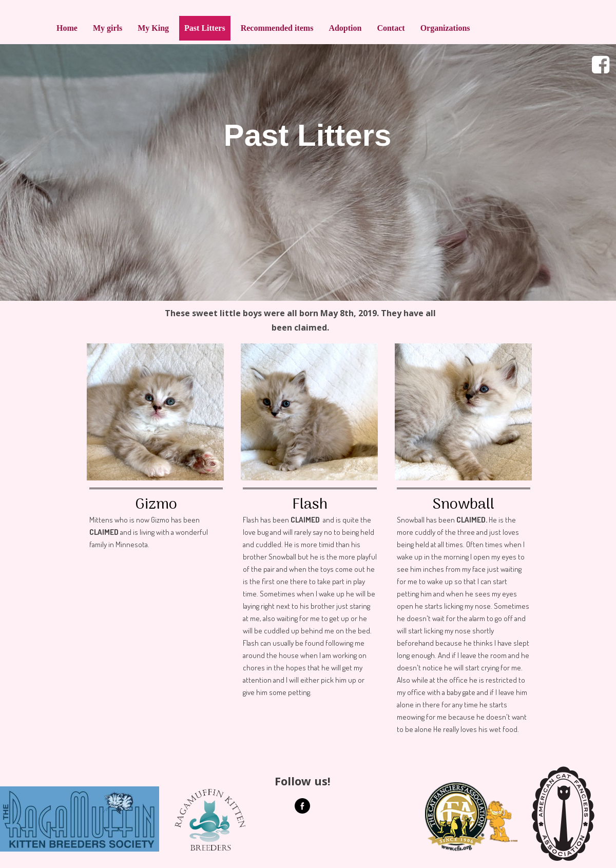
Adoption (345, 28)
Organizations (445, 28)
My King (153, 28)
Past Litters (205, 28)
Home (67, 28)
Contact (391, 28)
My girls (108, 28)
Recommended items (277, 28)
